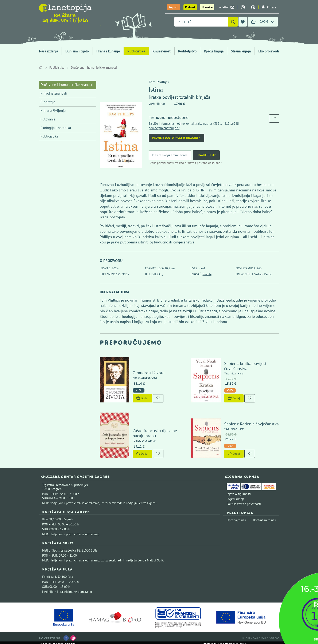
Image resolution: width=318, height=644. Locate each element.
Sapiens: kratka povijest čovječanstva (245, 366)
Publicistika (136, 51)
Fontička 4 (49, 577)
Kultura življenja (53, 111)
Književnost (162, 51)
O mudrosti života (149, 373)
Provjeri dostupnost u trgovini (177, 138)
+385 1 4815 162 (224, 124)
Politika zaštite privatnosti (244, 504)
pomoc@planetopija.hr (164, 128)
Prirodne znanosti (54, 93)
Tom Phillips (159, 82)
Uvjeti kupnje (236, 499)
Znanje (207, 274)
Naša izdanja (49, 51)
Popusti (174, 7)
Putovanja (48, 119)
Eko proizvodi (269, 51)
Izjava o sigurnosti (239, 494)
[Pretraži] (233, 22)
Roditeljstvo (187, 51)
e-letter (227, 7)
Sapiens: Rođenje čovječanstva (251, 424)
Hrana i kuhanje (108, 51)
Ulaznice (207, 7)
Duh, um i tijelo (77, 51)
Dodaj (142, 398)
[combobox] (201, 22)
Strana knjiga (241, 51)
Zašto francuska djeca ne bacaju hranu (155, 433)
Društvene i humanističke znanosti (94, 67)
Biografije (48, 102)
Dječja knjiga (214, 51)
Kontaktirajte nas (264, 520)
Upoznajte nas (236, 520)
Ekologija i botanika (56, 128)
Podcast (190, 7)
